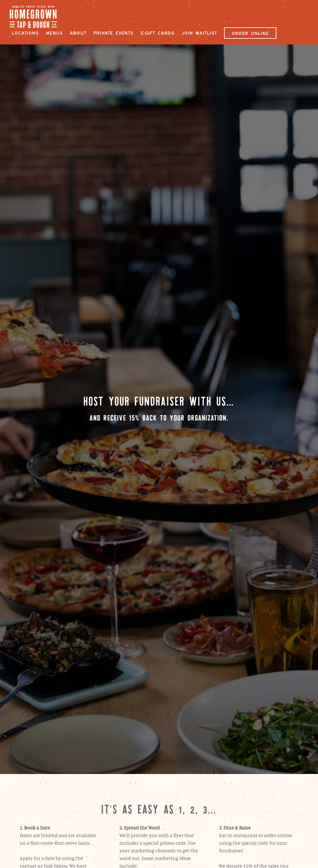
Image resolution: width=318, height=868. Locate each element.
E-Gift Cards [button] (158, 33)
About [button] (78, 33)
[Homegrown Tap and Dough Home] (37, 16)
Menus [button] (54, 33)
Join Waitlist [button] (199, 33)
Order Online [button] (250, 33)
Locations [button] (25, 33)
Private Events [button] (113, 33)
